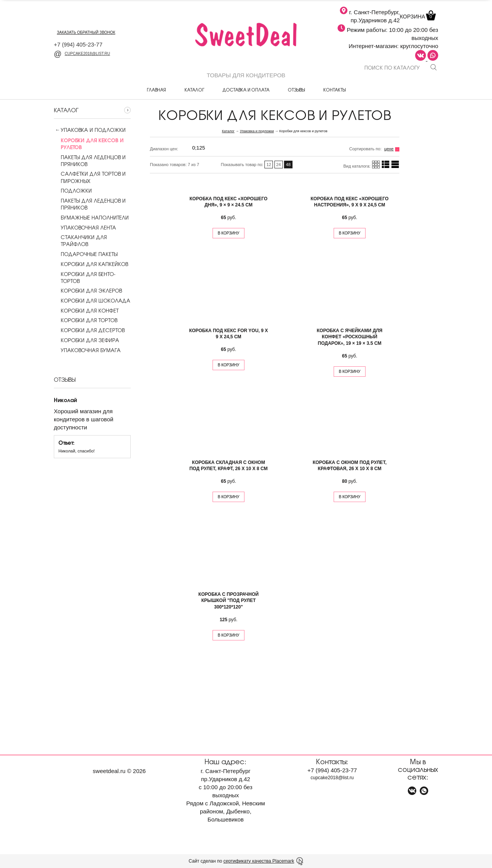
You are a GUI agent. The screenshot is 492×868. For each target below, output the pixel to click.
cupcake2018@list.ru (82, 54)
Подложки (73, 191)
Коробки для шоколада (92, 301)
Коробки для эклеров (88, 291)
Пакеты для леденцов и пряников (90, 161)
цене (389, 149)
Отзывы (296, 90)
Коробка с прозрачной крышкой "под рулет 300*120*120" (229, 601)
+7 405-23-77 (78, 44)
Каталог (194, 90)
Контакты (334, 90)
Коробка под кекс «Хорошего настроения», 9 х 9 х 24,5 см (350, 202)
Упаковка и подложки (93, 130)
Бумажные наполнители (91, 218)
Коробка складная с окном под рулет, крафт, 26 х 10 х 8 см (229, 466)
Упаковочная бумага (87, 350)
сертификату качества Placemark (259, 861)
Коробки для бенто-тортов (85, 278)
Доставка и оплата (246, 90)
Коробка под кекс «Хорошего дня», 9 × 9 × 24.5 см (229, 202)
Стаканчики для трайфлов (80, 241)
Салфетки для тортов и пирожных (90, 177)
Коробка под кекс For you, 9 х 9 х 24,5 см (229, 334)
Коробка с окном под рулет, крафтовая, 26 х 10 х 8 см (349, 466)
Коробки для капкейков (91, 264)
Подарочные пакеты (86, 254)
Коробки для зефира (86, 340)
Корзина (417, 17)
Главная (156, 90)
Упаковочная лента (85, 228)
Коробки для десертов (89, 330)
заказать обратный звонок (86, 32)
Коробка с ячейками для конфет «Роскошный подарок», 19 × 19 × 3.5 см (350, 337)
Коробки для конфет (86, 311)
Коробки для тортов (86, 320)
